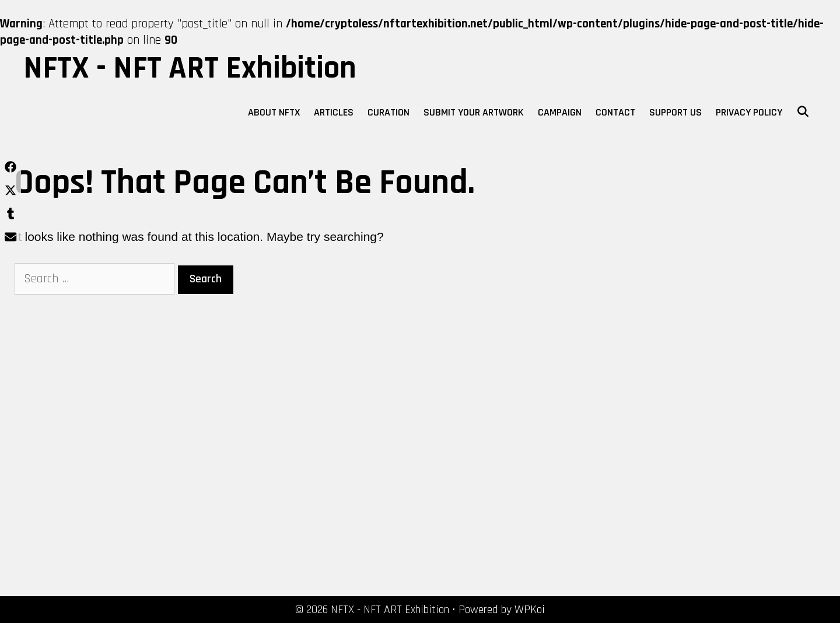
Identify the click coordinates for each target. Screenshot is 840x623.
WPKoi (530, 610)
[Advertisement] (144, 456)
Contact (615, 112)
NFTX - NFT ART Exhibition (190, 68)
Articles (334, 112)
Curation (388, 112)
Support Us (675, 112)
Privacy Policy (749, 112)
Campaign (560, 112)
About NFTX (274, 112)
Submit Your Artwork (474, 112)
